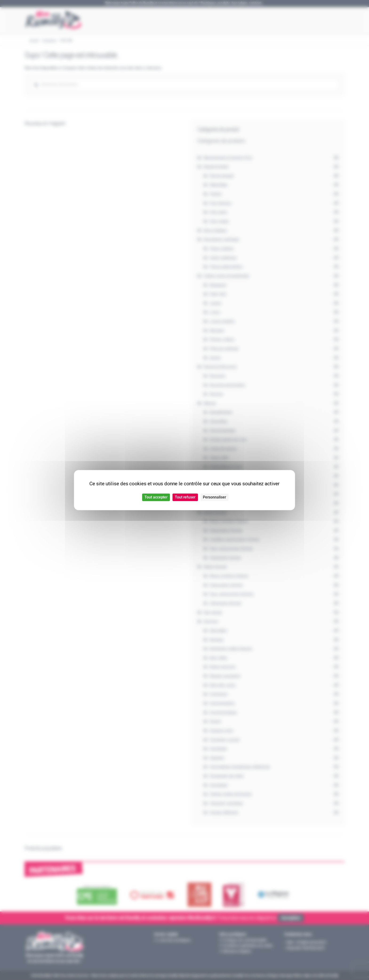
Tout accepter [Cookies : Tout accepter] (156, 497)
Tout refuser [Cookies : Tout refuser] (185, 497)
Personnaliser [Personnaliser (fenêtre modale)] (215, 497)
